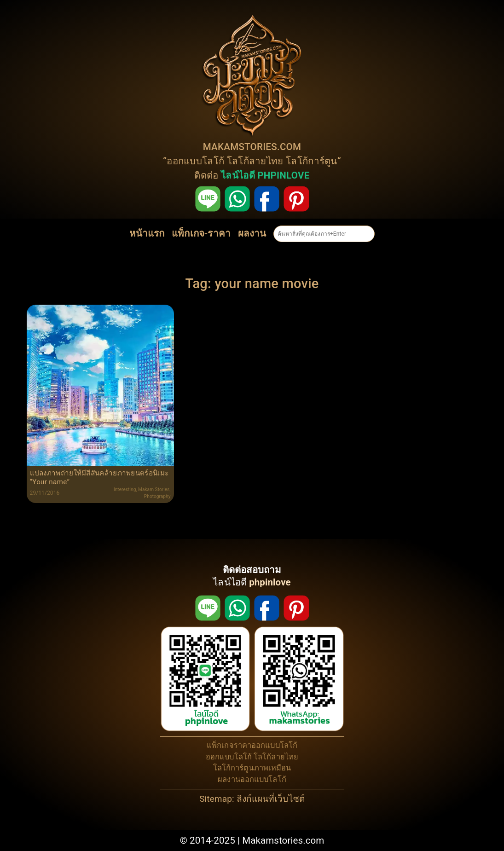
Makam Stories (154, 489)
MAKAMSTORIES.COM (252, 147)
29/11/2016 (45, 493)
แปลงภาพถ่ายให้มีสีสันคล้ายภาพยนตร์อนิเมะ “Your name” (99, 477)
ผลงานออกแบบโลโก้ (252, 779)
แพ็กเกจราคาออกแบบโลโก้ (252, 745)
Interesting (125, 489)
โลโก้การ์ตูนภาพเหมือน (252, 768)
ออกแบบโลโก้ (195, 161)
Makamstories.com (283, 840)
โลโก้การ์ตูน (312, 161)
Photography (157, 496)
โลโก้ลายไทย (255, 161)
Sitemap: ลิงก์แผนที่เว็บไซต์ (252, 799)
